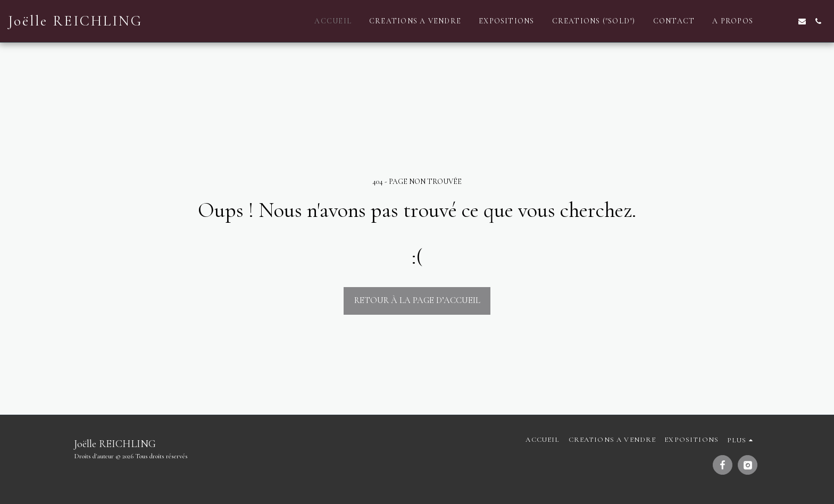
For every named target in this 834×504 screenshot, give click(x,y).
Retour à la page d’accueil (417, 300)
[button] (770, 21)
